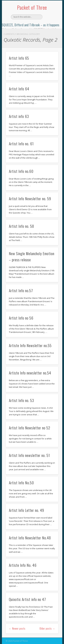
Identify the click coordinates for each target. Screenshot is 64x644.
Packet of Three (32, 7)
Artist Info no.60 (21, 171)
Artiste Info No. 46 (23, 565)
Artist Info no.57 (21, 290)
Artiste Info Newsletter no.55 (30, 345)
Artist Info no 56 (21, 318)
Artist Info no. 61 (21, 144)
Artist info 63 (19, 116)
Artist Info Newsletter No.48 (30, 538)
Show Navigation (51, 28)
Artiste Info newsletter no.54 (30, 373)
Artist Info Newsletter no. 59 (30, 198)
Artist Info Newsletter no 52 (30, 428)
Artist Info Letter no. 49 (27, 510)
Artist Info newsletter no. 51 (29, 455)
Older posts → (47, 628)
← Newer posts (17, 628)
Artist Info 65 (19, 58)
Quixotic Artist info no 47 (27, 599)
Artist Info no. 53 (21, 400)
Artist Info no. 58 (22, 226)
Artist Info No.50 (21, 483)
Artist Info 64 (19, 89)
